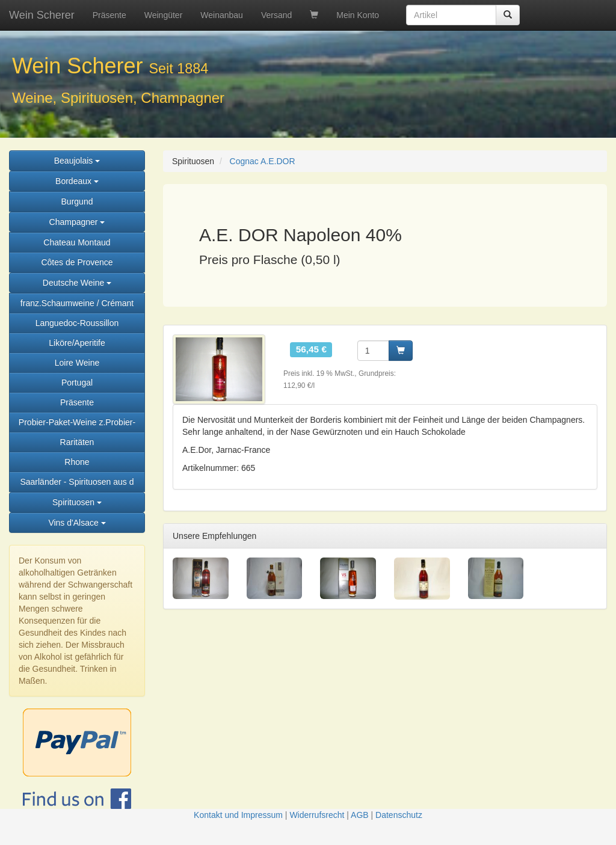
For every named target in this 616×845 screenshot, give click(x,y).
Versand (276, 15)
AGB (360, 815)
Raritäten (77, 442)
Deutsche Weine (77, 283)
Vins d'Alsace (77, 523)
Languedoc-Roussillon (77, 323)
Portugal (77, 383)
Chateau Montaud (77, 242)
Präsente (109, 15)
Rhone (77, 462)
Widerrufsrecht (317, 815)
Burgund (77, 201)
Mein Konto (358, 15)
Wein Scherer (42, 15)
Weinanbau (222, 15)
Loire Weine (77, 363)
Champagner (77, 222)
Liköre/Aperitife (77, 343)
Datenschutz (399, 815)
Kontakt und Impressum (238, 815)
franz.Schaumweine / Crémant (77, 303)
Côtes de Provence (77, 262)
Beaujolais (77, 161)
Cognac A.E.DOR (263, 161)
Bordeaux (77, 181)
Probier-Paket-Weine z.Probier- (77, 422)
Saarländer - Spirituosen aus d (77, 482)
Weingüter (164, 15)
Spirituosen (77, 502)
